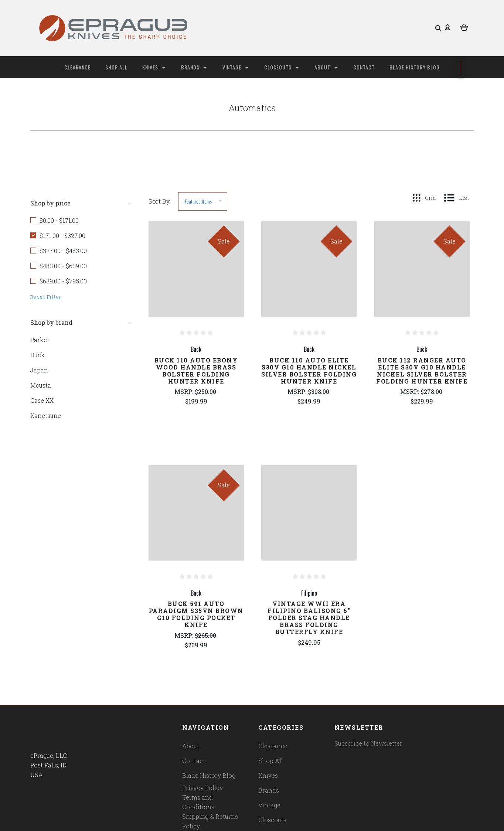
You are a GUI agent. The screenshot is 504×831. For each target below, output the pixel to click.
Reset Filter (46, 297)
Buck (38, 355)
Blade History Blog (415, 67)
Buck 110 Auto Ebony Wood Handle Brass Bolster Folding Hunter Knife (196, 371)
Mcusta (41, 385)
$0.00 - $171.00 (59, 220)
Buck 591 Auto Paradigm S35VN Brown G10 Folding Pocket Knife (196, 614)
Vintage (235, 67)
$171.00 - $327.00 (62, 236)
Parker (40, 340)
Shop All (116, 67)
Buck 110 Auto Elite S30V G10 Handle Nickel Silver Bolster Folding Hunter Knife (309, 371)
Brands (194, 67)
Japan (39, 370)
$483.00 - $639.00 (63, 266)
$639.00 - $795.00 (63, 281)
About (326, 67)
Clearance (77, 67)
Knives (154, 67)
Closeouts (281, 67)
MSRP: (185, 391)
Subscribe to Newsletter (368, 743)
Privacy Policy (202, 788)
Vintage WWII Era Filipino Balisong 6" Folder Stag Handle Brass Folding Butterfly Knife (309, 618)
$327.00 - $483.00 (63, 251)
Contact (364, 67)
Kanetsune (46, 415)
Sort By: (160, 201)
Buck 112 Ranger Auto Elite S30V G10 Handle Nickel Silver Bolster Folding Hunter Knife (422, 371)
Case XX (42, 400)
